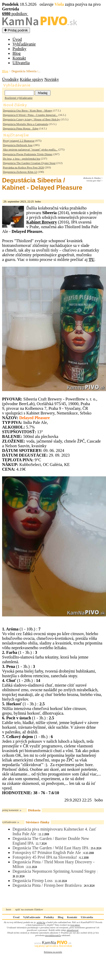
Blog (17, 53)
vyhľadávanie (9, 822)
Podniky (19, 49)
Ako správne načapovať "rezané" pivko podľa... (30, 149)
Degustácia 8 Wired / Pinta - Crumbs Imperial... (30, 115)
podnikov (15, 14)
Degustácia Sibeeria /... (26, 71)
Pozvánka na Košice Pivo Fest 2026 (23, 167)
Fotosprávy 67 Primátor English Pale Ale (47, 853)
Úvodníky (10, 79)
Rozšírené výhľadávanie (19, 98)
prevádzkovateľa (53, 935)
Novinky (52, 79)
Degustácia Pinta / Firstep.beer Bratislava (47, 885)
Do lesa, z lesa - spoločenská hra (21, 159)
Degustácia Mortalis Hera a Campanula (26, 124)
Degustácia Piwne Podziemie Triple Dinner (28, 154)
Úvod (17, 39)
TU (91, 259)
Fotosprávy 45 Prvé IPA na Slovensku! (45, 857)
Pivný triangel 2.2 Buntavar (19, 141)
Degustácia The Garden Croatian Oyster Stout (29, 163)
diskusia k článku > (93, 178)
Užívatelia (21, 63)
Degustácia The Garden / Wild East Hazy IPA (50, 848)
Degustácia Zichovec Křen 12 (20, 172)
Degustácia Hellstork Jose (18, 145)
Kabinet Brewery (42, 222)
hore (9, 909)
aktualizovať (73, 930)
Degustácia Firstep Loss (33, 881)
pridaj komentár (10, 810)
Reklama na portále (53, 952)
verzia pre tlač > (95, 181)
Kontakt (19, 58)
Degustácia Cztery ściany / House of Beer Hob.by (31, 119)
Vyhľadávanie (24, 44)
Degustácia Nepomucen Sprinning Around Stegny (54, 871)
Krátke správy (32, 79)
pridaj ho (41, 922)
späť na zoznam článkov (29, 909)
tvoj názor (75, 925)
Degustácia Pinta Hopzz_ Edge (21, 128)
